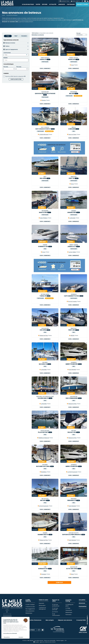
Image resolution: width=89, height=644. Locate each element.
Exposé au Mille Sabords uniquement (15, 76)
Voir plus (59, 582)
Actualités (53, 4)
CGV (66, 640)
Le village (68, 608)
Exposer (44, 5)
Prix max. (19, 67)
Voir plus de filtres (16, 79)
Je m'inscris (55, 612)
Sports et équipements (12, 49)
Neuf (16, 36)
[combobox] (16, 55)
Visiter (38, 5)
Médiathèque (29, 613)
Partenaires (71, 4)
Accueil (3, 15)
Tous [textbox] (6, 55)
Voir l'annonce (45, 68)
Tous (8, 36)
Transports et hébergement (42, 608)
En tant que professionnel (56, 605)
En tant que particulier (55, 609)
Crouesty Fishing (82, 5)
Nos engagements (30, 609)
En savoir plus (84, 623)
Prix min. (6, 67)
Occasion (24, 36)
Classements (69, 610)
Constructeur (7, 53)
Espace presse (31, 630)
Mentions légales (60, 640)
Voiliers (7, 46)
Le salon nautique (28, 5)
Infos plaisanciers (30, 611)
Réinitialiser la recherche (38, 35)
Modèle (6, 58)
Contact (19, 630)
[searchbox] (10, 60)
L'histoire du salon (30, 607)
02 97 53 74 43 (8, 630)
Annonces (62, 4)
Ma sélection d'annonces (33, 620)
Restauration (42, 605)
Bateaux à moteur (10, 43)
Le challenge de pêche (69, 605)
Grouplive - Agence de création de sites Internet (45, 642)
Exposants (41, 603)
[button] (33, 46)
